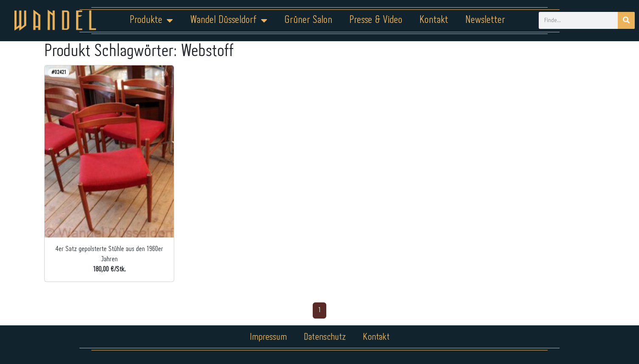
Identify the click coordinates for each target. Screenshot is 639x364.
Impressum (268, 337)
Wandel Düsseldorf (229, 20)
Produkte (151, 20)
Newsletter (485, 20)
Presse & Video (376, 20)
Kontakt (434, 20)
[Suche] (626, 20)
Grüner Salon (308, 20)
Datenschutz (325, 337)
